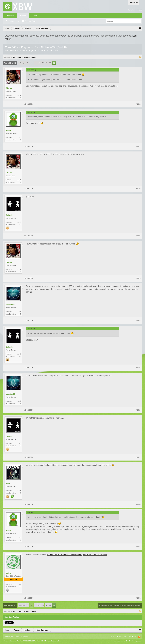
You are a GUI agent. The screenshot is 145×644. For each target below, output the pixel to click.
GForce (9, 88)
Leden (34, 16)
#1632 (138, 598)
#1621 (138, 104)
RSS (139, 637)
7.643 (19, 584)
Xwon (8, 130)
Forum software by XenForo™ (24, 641)
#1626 (138, 321)
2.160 (19, 312)
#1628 (138, 410)
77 (35, 63)
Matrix (8, 573)
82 (54, 63)
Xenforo (26, 637)
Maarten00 (10, 305)
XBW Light (9, 637)
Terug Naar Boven (130, 637)
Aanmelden (134, 2)
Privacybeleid (137, 641)
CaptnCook (47, 50)
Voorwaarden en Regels (122, 641)
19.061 (19, 222)
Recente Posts (30, 21)
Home (119, 637)
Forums (23, 16)
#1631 (138, 547)
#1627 (138, 368)
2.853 (19, 138)
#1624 (138, 236)
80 (46, 63)
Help (112, 637)
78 (39, 63)
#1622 (138, 146)
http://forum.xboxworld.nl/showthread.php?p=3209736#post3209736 (77, 555)
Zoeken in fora (14, 21)
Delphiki (9, 215)
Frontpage (11, 16)
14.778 (19, 95)
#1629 (138, 457)
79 (43, 63)
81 (50, 63)
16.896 (19, 491)
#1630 (138, 504)
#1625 (138, 278)
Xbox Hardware (23, 50)
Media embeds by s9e (52, 641)
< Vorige (22, 63)
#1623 (138, 189)
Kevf (8, 484)
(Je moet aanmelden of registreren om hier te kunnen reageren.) (120, 605)
